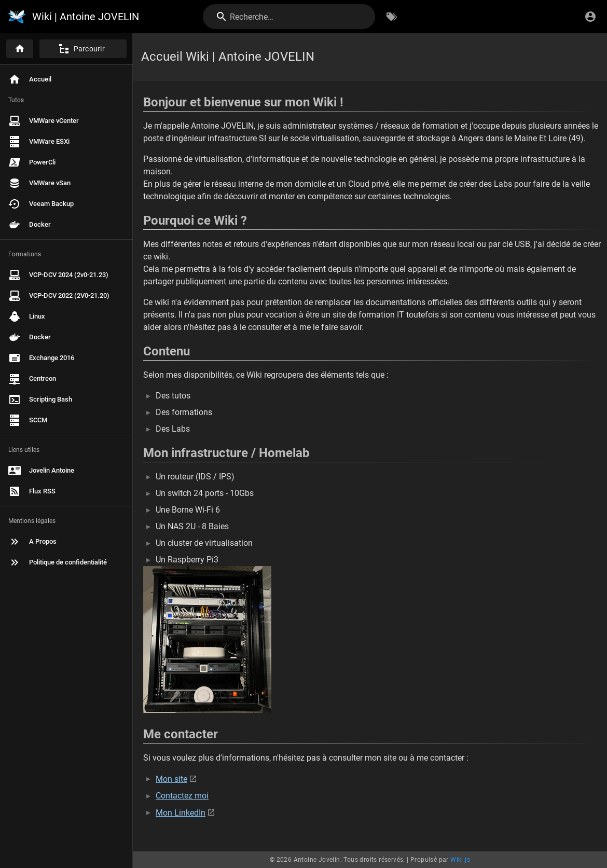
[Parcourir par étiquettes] (392, 17)
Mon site (171, 779)
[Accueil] (20, 49)
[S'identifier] (590, 17)
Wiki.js (460, 860)
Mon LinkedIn (181, 813)
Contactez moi (182, 796)
